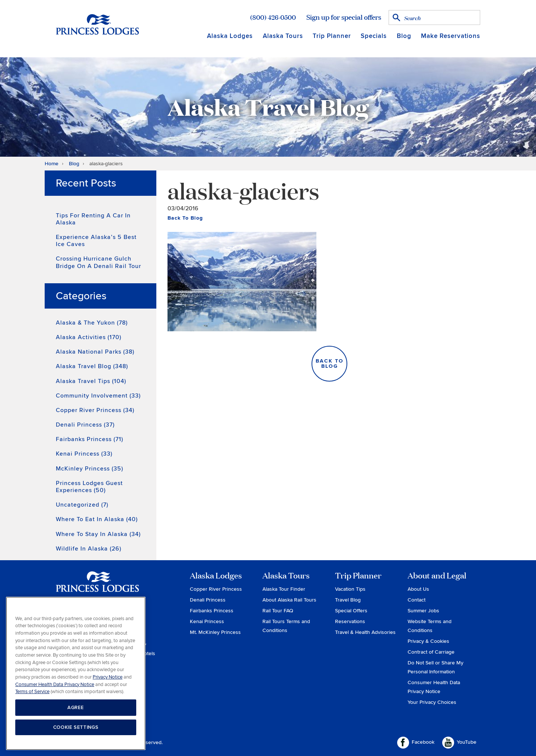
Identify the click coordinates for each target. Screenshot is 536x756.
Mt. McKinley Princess (215, 632)
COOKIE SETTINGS (76, 727)
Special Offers (351, 611)
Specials (374, 36)
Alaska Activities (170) (89, 337)
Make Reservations (451, 36)
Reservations (350, 621)
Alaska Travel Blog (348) (92, 366)
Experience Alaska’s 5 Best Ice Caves (96, 241)
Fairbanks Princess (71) (90, 439)
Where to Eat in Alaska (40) (97, 519)
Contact (417, 600)
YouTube (459, 743)
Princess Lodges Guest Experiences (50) (89, 487)
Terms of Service (32, 692)
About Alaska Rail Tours (289, 600)
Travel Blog (348, 600)
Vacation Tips (350, 589)
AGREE (76, 708)
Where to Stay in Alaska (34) (98, 534)
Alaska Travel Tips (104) (91, 381)
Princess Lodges (97, 586)
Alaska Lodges (230, 36)
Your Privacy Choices (432, 702)
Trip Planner (332, 36)
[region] (76, 674)
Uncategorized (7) (82, 505)
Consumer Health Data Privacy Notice (55, 685)
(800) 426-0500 (273, 17)
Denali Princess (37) (85, 425)
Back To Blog (185, 218)
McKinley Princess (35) (90, 469)
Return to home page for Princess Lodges (97, 24)
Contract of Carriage (431, 652)
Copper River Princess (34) (95, 410)
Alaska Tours (283, 36)
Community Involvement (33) (98, 396)
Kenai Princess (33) (84, 454)
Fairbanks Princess (212, 611)
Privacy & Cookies (428, 641)
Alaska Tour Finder (284, 589)
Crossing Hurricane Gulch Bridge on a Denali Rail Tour (98, 262)
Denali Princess (208, 600)
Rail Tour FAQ (278, 611)
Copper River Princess (216, 589)
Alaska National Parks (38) (95, 352)
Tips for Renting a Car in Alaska (93, 219)
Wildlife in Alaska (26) (89, 549)
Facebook (416, 743)
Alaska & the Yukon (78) (92, 323)
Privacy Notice (108, 677)
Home (52, 164)
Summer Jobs (423, 611)
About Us (418, 589)
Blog (404, 36)
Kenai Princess (207, 621)
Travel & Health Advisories (365, 632)
